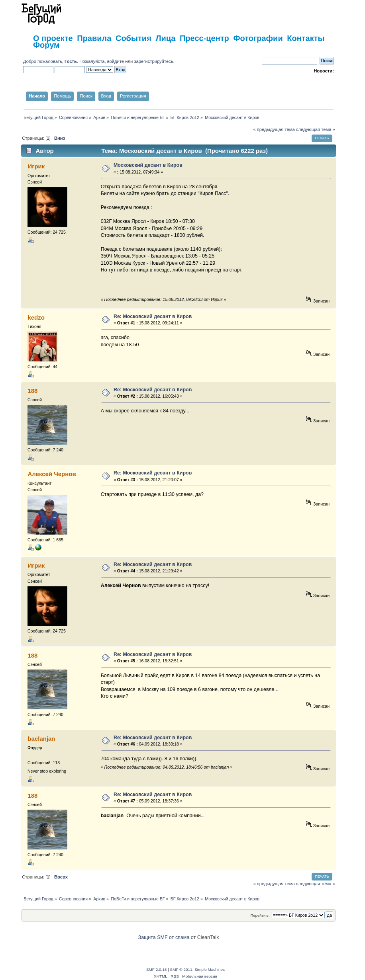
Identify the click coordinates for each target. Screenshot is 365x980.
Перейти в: (260, 915)
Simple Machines (210, 969)
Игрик (36, 166)
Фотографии (258, 38)
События (133, 38)
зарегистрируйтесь (153, 61)
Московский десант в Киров (148, 165)
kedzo (36, 317)
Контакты (306, 38)
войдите (116, 61)
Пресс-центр (204, 38)
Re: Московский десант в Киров (153, 316)
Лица (165, 38)
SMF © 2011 (181, 969)
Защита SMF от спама (164, 937)
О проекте (53, 38)
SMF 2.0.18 (157, 969)
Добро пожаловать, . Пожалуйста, (65, 61)
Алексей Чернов (52, 474)
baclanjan (41, 739)
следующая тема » (316, 129)
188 (32, 391)
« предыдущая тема (274, 129)
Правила (94, 38)
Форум (46, 45)
